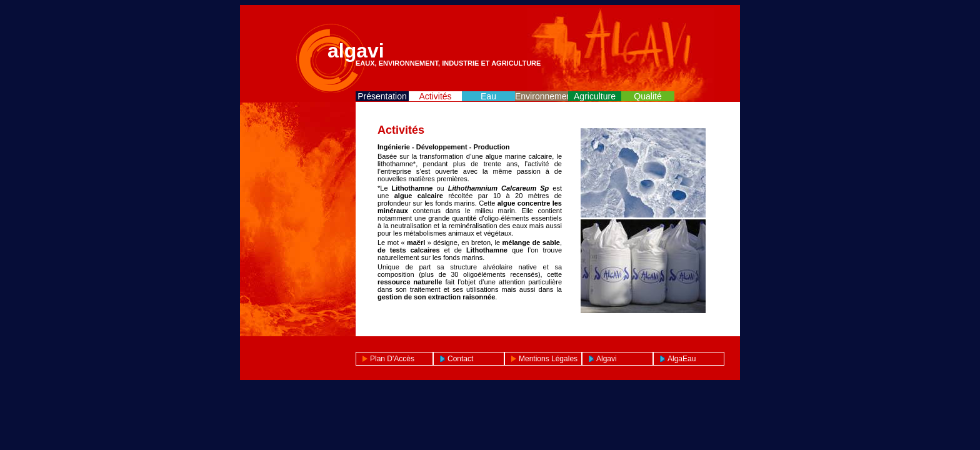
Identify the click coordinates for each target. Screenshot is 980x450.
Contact (460, 359)
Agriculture (595, 96)
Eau (488, 96)
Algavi (607, 359)
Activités (435, 96)
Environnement (542, 96)
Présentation (382, 96)
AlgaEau (682, 359)
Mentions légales (548, 359)
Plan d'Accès (392, 359)
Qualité (647, 96)
